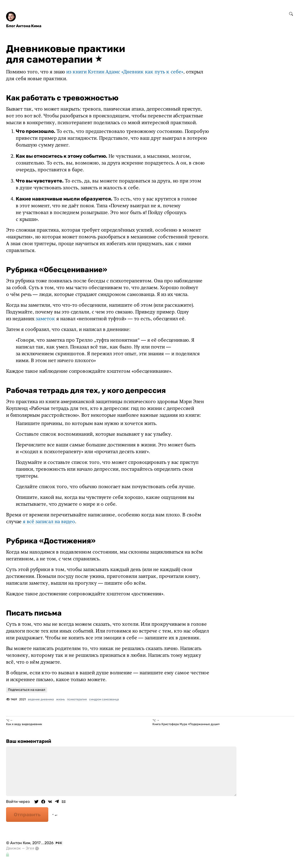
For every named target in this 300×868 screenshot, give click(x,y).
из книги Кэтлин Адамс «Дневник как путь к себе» (125, 72)
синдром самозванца (104, 699)
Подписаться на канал (27, 690)
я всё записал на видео (49, 522)
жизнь (60, 699)
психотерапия (77, 699)
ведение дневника (41, 699)
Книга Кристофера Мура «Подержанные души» (186, 724)
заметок (45, 319)
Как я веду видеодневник (24, 724)
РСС (59, 843)
